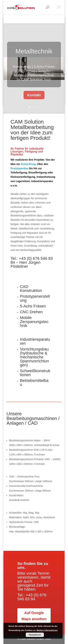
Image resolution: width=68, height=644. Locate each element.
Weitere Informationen (47, 630)
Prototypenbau (19, 168)
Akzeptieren (35, 635)
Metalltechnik (34, 54)
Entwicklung (28, 164)
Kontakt (34, 98)
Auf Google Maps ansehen (34, 616)
